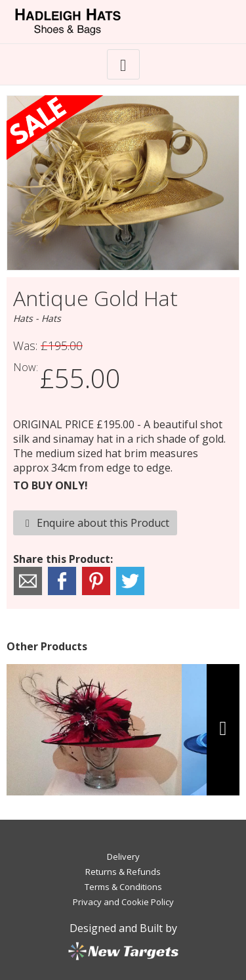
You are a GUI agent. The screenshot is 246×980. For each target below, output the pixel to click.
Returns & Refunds (123, 872)
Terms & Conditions (123, 887)
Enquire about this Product (95, 523)
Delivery (123, 857)
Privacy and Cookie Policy (123, 902)
